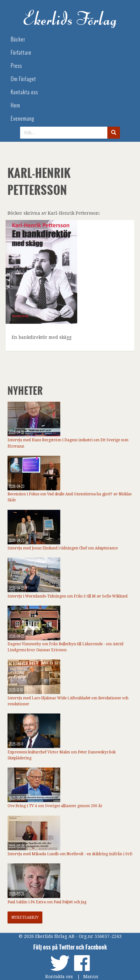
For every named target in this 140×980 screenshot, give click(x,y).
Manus (91, 977)
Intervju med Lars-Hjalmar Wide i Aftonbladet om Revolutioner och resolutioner (68, 701)
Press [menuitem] (16, 66)
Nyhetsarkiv (25, 917)
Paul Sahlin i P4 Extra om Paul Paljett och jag (47, 902)
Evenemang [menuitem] (22, 119)
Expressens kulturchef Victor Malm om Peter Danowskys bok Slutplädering (62, 755)
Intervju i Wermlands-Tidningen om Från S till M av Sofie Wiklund (67, 596)
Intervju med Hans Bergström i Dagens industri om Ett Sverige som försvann (68, 443)
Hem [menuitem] (15, 105)
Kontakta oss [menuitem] (24, 92)
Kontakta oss (59, 977)
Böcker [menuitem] (18, 39)
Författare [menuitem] (21, 53)
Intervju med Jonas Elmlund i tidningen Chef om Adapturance (63, 548)
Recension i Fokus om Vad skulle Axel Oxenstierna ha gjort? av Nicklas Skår (70, 497)
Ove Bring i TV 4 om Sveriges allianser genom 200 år (55, 806)
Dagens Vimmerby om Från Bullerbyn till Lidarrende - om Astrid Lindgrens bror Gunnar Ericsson (65, 647)
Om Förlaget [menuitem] (23, 79)
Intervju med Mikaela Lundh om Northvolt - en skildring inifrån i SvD (70, 854)
